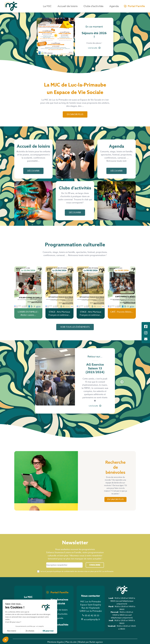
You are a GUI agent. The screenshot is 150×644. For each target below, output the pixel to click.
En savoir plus (75, 114)
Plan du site (71, 642)
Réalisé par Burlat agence (91, 642)
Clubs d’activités (93, 6)
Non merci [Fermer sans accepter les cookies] (12, 631)
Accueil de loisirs (68, 6)
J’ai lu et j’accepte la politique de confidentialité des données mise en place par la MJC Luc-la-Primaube (77, 571)
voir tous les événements (75, 327)
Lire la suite (94, 48)
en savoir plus (115, 499)
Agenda (114, 6)
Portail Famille (136, 6)
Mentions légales (56, 642)
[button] (5, 640)
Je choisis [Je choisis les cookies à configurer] (30, 631)
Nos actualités (59, 625)
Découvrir (33, 171)
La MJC (47, 6)
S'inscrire (95, 565)
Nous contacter (91, 596)
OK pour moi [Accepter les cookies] (48, 631)
